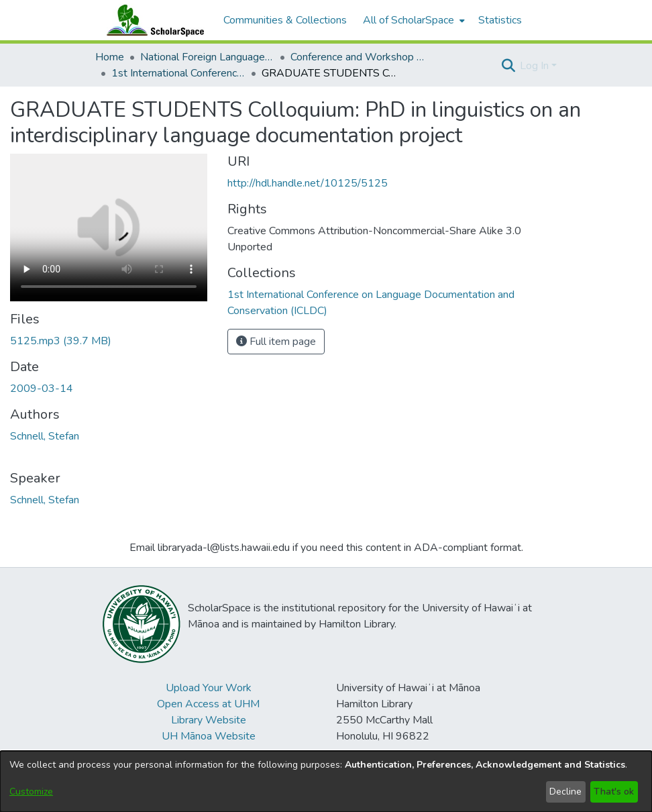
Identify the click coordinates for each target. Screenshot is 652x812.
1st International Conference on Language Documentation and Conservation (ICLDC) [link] (178, 73)
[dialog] (326, 781)
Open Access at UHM (208, 704)
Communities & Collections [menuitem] (285, 20)
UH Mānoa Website (209, 736)
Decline (565, 792)
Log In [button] (536, 66)
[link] (61, 341)
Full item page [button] (276, 342)
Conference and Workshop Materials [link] (358, 57)
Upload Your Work (209, 688)
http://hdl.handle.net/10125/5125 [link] (308, 183)
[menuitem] (413, 20)
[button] (508, 66)
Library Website (209, 720)
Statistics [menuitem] (500, 20)
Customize (31, 792)
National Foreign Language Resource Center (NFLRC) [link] (207, 57)
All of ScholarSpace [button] (409, 20)
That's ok (614, 792)
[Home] (152, 20)
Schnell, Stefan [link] (45, 436)
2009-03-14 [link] (42, 389)
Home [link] (110, 57)
